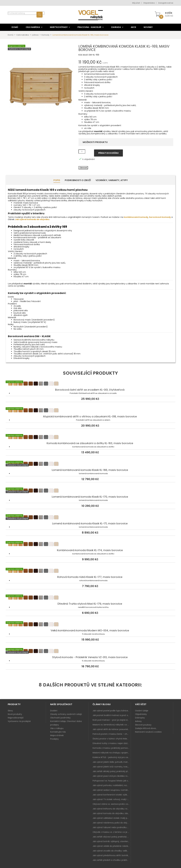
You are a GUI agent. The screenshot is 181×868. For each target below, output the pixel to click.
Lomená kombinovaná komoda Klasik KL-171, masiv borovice (90, 518)
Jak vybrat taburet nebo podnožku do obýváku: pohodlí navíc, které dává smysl (112, 827)
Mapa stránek (57, 735)
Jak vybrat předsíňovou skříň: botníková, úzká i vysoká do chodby (112, 855)
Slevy (10, 711)
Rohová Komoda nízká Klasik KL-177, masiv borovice (90, 571)
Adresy (138, 721)
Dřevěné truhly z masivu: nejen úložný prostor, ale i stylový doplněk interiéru (112, 743)
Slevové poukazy (143, 725)
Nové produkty (15, 714)
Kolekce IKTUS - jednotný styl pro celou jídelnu (112, 757)
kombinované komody (136, 217)
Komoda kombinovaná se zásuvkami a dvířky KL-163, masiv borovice (90, 437)
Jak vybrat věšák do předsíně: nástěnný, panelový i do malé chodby (112, 846)
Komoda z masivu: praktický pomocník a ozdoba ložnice (112, 748)
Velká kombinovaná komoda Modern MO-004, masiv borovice (90, 625)
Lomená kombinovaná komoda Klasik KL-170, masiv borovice (90, 491)
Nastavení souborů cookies (148, 732)
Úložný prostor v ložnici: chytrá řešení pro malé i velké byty (112, 739)
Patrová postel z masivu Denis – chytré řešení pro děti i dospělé (112, 734)
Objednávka (149, 3)
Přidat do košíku (108, 153)
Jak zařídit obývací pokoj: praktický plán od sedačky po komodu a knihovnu (112, 837)
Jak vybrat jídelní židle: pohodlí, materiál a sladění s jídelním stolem (112, 762)
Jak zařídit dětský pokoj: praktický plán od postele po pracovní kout (112, 771)
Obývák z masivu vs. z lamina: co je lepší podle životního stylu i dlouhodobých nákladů (112, 832)
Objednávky (141, 714)
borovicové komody (160, 217)
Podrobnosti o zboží (78, 180)
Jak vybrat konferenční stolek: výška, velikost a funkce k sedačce (112, 795)
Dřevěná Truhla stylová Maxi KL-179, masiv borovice (90, 598)
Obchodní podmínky (60, 718)
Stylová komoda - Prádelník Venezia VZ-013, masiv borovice (90, 651)
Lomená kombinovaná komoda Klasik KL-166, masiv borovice (90, 464)
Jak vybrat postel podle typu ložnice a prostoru (112, 711)
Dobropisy (140, 718)
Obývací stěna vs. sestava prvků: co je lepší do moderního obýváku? (112, 804)
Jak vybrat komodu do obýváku (32, 219)
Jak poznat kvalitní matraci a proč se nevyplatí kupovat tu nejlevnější (112, 715)
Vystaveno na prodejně (19, 721)
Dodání (54, 711)
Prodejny (54, 739)
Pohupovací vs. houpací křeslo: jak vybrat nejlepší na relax (112, 781)
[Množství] (82, 152)
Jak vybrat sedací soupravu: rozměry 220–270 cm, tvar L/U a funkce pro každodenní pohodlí (112, 790)
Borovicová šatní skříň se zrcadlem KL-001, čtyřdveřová (90, 384)
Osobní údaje (142, 711)
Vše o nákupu (57, 728)
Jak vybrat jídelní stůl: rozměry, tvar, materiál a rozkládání (112, 767)
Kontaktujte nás (58, 732)
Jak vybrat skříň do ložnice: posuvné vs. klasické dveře (112, 729)
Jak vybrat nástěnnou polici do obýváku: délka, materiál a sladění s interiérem (112, 823)
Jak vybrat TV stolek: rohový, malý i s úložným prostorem (112, 799)
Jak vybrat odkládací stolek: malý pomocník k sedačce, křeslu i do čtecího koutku (112, 818)
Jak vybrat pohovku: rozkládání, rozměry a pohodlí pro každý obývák (112, 785)
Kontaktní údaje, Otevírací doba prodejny (66, 723)
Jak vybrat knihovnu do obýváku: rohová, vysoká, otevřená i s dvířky (112, 809)
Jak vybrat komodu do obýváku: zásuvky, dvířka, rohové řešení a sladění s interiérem (112, 813)
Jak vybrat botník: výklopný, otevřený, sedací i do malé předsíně (112, 841)
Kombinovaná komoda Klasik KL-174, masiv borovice (90, 544)
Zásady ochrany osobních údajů (66, 714)
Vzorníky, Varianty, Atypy (112, 180)
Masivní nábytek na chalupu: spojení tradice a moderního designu (112, 753)
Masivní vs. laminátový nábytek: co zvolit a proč (112, 725)
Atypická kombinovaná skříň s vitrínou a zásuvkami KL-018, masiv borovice (90, 411)
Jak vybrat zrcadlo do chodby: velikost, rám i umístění (112, 851)
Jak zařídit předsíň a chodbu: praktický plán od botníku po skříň (112, 860)
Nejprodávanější (16, 718)
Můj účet (136, 3)
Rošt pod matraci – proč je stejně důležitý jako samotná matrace (112, 720)
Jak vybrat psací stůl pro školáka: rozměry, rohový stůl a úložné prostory (112, 776)
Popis (57, 180)
